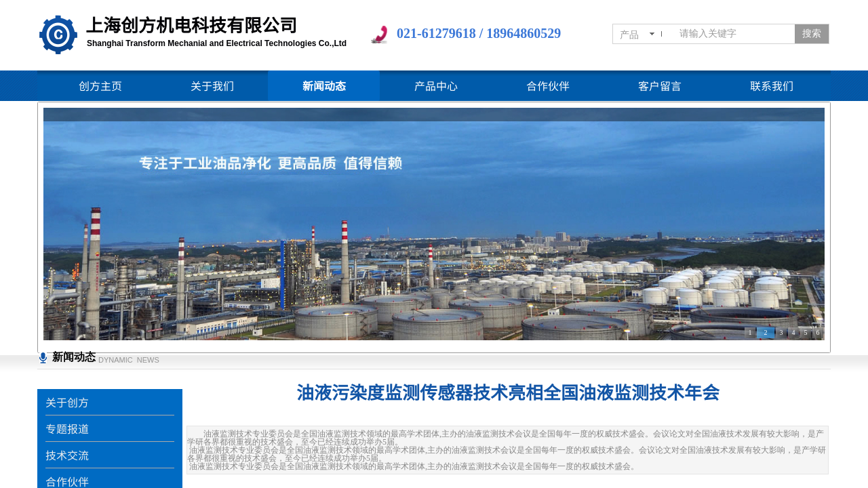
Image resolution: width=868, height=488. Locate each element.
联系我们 (772, 85)
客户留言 (660, 85)
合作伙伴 (548, 85)
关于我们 (212, 85)
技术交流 (67, 455)
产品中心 (436, 85)
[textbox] (734, 34)
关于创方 (67, 402)
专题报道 (67, 428)
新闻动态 (324, 85)
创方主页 (100, 85)
